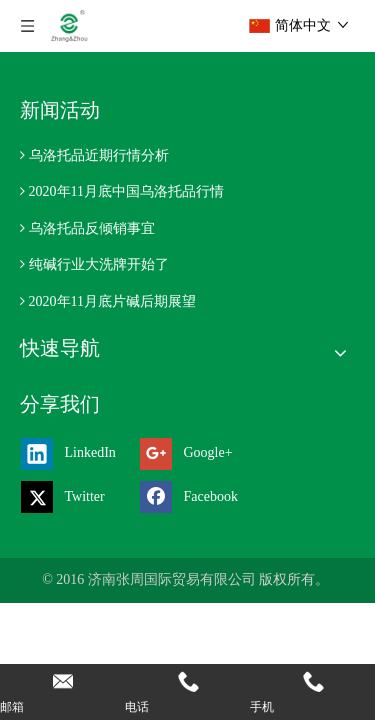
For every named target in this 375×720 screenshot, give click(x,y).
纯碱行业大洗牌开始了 (99, 264)
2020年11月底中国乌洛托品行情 (126, 191)
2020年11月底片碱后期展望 (112, 301)
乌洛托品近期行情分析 (99, 155)
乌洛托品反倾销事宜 (92, 228)
